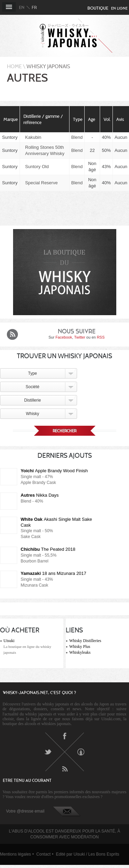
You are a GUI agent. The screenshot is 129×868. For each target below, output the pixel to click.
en (22, 7)
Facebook (64, 337)
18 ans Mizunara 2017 (53, 573)
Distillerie (33, 400)
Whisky (33, 414)
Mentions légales (15, 854)
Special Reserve (41, 183)
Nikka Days (40, 495)
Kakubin (33, 137)
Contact (44, 854)
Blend (77, 137)
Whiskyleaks (80, 652)
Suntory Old (37, 167)
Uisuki (9, 641)
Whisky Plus (80, 647)
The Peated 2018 (48, 549)
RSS (101, 337)
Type (32, 373)
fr (34, 7)
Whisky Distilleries (85, 641)
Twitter (79, 337)
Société (32, 387)
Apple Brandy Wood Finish (54, 471)
